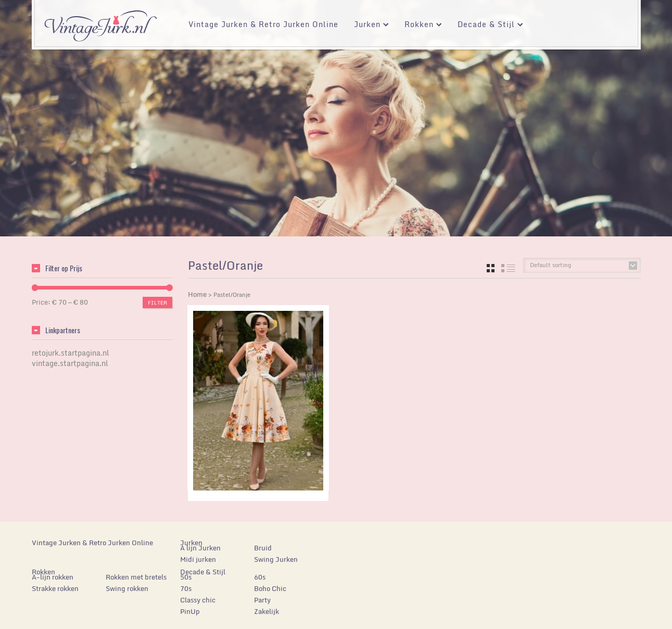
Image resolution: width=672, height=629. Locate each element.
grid (491, 268)
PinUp (190, 611)
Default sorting (550, 265)
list (508, 268)
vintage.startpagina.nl (70, 363)
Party (262, 600)
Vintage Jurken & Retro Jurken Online (263, 24)
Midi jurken (198, 559)
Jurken (367, 26)
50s (186, 577)
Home (197, 294)
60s (260, 577)
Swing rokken (127, 588)
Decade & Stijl (486, 26)
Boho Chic (270, 588)
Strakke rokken (55, 588)
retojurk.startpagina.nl (71, 353)
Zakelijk (267, 611)
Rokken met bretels (136, 577)
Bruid (263, 548)
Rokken (419, 26)
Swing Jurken (276, 559)
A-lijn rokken (53, 577)
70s (186, 588)
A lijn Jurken (200, 548)
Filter (157, 303)
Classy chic (198, 600)
